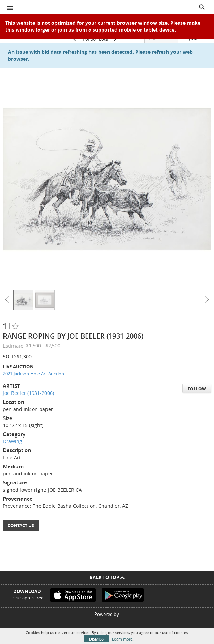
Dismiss (96, 639)
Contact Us (21, 526)
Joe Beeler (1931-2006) (28, 393)
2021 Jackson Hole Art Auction (33, 374)
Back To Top (107, 577)
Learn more (122, 639)
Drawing (12, 441)
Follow (197, 389)
